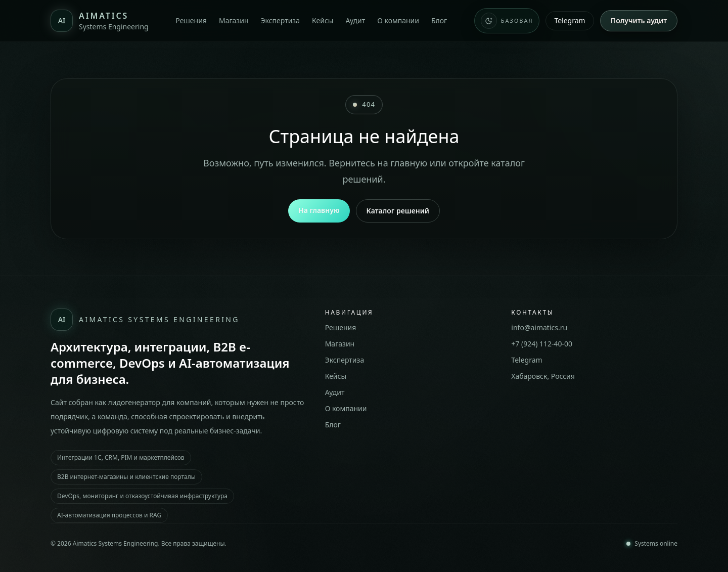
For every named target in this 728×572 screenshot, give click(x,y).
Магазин (234, 20)
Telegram (570, 20)
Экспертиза (280, 20)
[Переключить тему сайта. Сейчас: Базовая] (507, 21)
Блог (439, 20)
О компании (398, 20)
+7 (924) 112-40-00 (542, 344)
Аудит (355, 20)
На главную (319, 210)
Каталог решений (398, 211)
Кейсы (323, 20)
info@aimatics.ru (539, 327)
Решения (191, 20)
